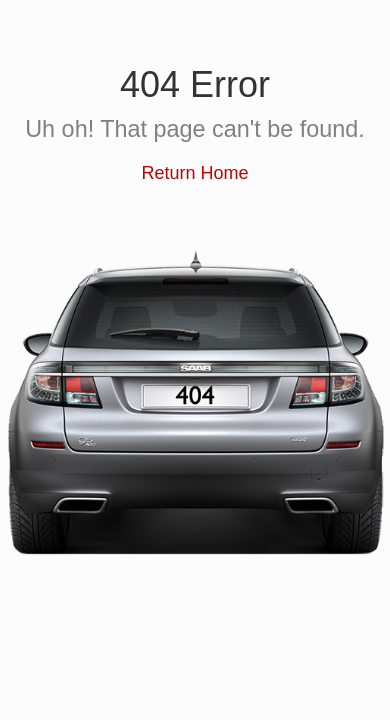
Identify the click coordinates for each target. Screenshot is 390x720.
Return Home (194, 173)
